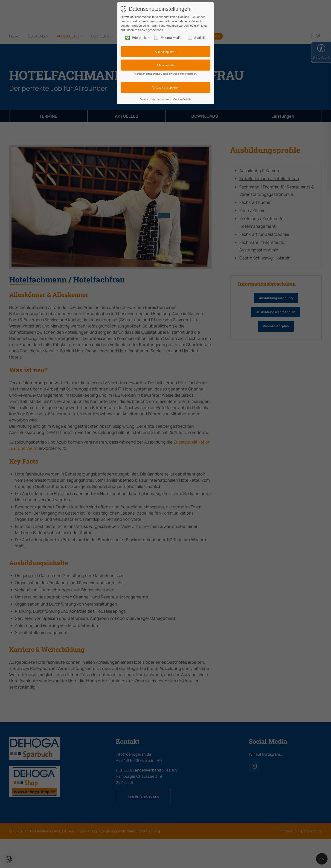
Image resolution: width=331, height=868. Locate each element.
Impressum (164, 100)
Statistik (197, 38)
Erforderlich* (138, 38)
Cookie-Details (182, 100)
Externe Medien (169, 38)
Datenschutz (147, 100)
